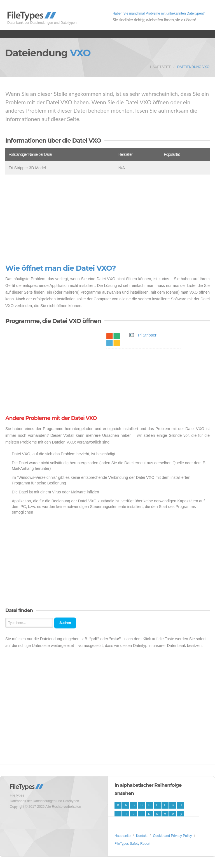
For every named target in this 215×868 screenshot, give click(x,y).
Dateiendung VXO (193, 67)
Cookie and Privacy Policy (172, 836)
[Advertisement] (107, 219)
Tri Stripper (147, 335)
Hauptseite (161, 67)
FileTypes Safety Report (132, 844)
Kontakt (142, 836)
